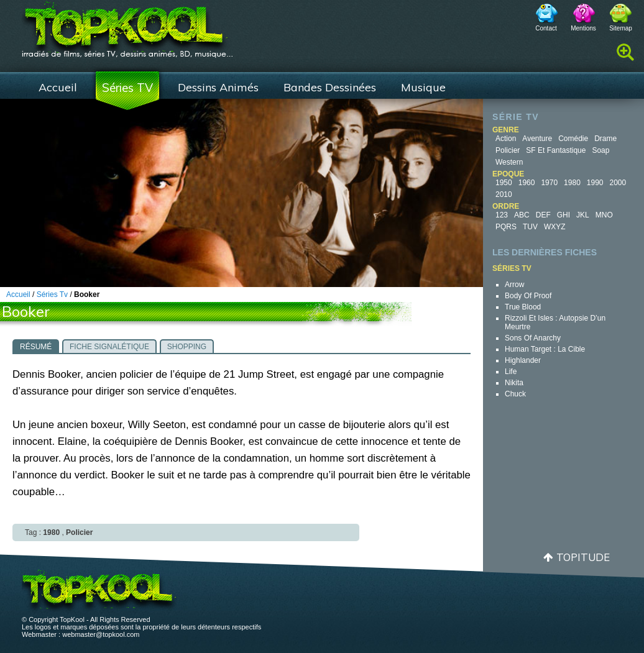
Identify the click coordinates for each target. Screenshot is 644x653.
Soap (600, 150)
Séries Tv (52, 295)
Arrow (514, 285)
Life (511, 372)
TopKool (127, 25)
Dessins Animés (218, 87)
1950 (504, 183)
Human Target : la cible (545, 349)
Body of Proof (528, 296)
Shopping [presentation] (187, 347)
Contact (546, 28)
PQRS (506, 227)
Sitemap (621, 28)
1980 (572, 183)
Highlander (523, 360)
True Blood (523, 307)
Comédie (573, 139)
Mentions (583, 28)
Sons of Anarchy (533, 338)
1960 (527, 183)
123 (502, 215)
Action (506, 139)
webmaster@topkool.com (101, 634)
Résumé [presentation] (36, 347)
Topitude (583, 557)
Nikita (514, 383)
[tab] (36, 346)
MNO (604, 215)
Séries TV (127, 88)
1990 (595, 183)
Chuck (515, 394)
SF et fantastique (556, 150)
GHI (563, 215)
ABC (522, 215)
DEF (543, 215)
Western (509, 162)
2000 (618, 183)
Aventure (537, 139)
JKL (583, 215)
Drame (605, 139)
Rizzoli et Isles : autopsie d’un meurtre (555, 322)
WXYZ (555, 227)
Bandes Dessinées (330, 87)
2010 (504, 194)
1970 (549, 183)
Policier (508, 150)
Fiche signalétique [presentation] (109, 347)
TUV (530, 227)
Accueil (58, 87)
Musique (423, 87)
